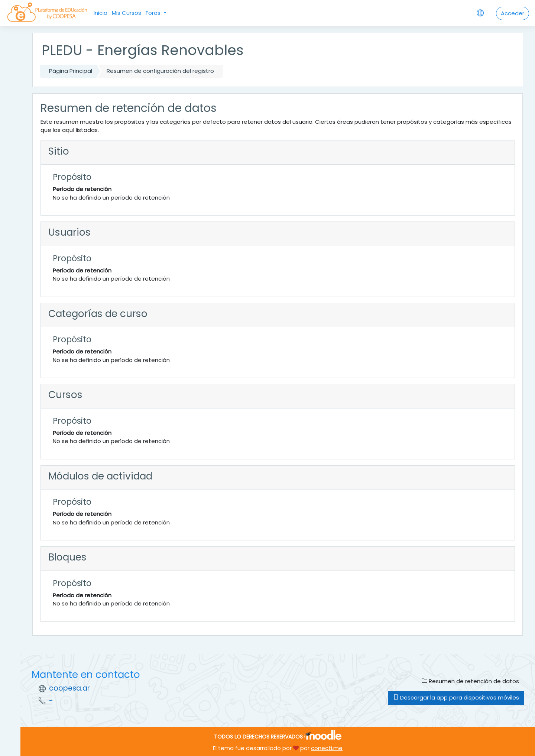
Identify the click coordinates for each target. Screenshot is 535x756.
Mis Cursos (127, 13)
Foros (154, 13)
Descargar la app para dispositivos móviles (456, 697)
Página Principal (71, 71)
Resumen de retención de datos (470, 681)
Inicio (100, 13)
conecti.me (327, 748)
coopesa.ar (69, 688)
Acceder (513, 13)
